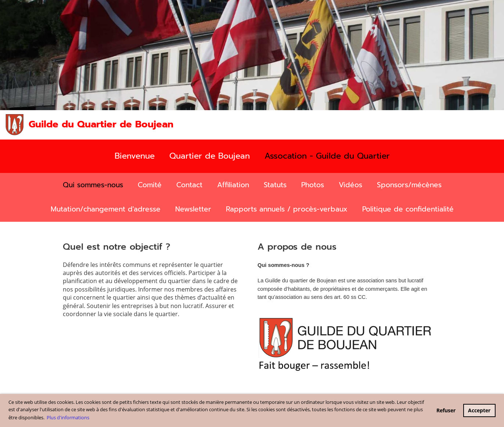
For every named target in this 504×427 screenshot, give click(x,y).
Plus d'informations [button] (68, 417)
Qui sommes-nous (93, 185)
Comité (150, 185)
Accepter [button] (479, 410)
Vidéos (350, 185)
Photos (313, 185)
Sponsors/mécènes (409, 185)
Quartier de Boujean (210, 156)
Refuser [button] (446, 410)
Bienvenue (135, 156)
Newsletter (193, 209)
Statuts (275, 185)
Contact (189, 185)
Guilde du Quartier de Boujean (101, 124)
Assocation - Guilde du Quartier (327, 156)
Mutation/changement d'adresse (106, 209)
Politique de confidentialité (408, 209)
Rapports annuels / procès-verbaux (287, 209)
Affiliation (233, 185)
